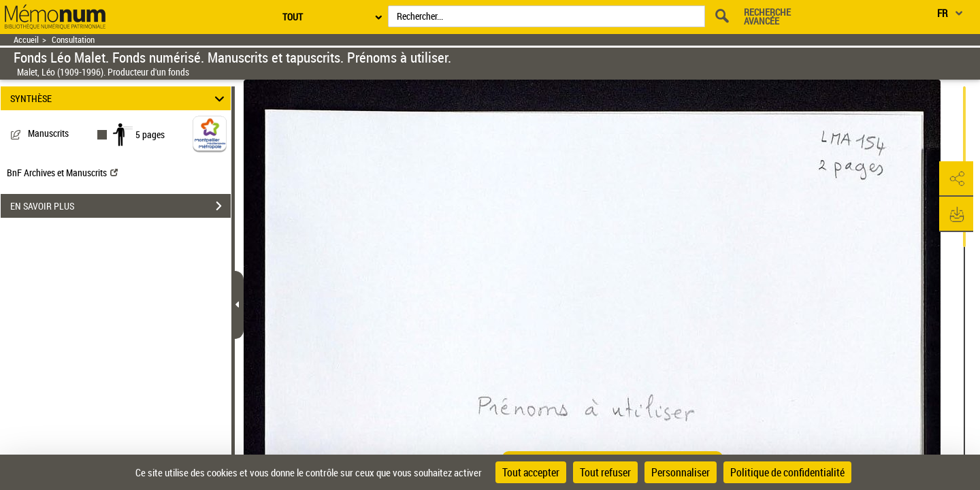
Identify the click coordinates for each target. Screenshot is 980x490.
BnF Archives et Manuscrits (62, 173)
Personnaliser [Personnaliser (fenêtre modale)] (681, 472)
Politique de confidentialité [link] (787, 472)
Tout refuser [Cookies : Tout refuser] (605, 472)
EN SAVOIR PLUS (120, 206)
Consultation (73, 40)
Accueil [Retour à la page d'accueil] (26, 40)
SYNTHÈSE (119, 98)
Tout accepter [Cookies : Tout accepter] (531, 472)
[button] (956, 179)
